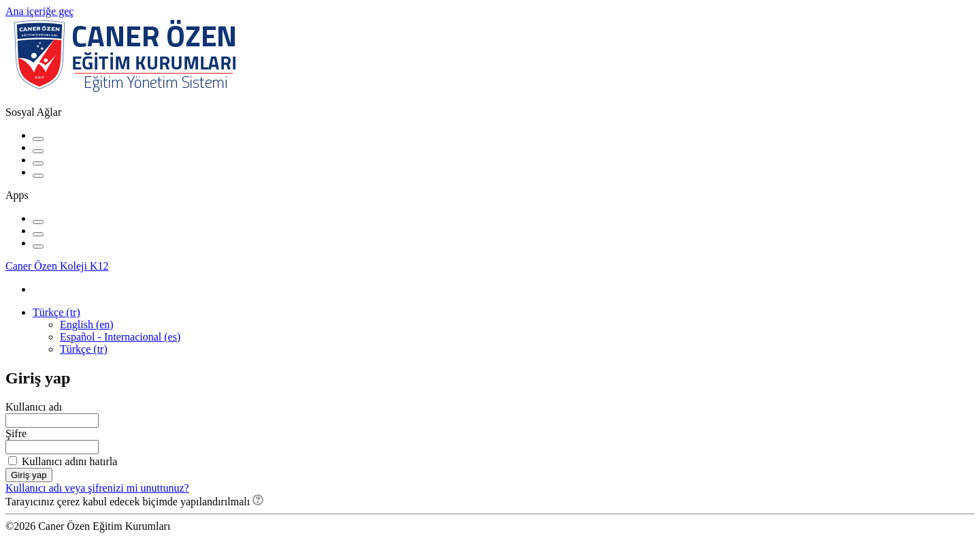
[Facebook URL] (38, 139)
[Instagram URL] (38, 163)
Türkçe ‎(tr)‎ (56, 312)
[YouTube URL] (38, 151)
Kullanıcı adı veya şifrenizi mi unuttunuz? (97, 488)
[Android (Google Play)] (38, 234)
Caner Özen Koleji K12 (57, 266)
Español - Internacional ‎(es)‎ (120, 337)
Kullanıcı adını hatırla (69, 461)
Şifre (16, 433)
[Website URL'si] (38, 176)
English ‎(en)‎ (87, 325)
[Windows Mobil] (38, 247)
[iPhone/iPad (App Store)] (38, 222)
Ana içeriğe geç (39, 11)
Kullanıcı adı (34, 407)
